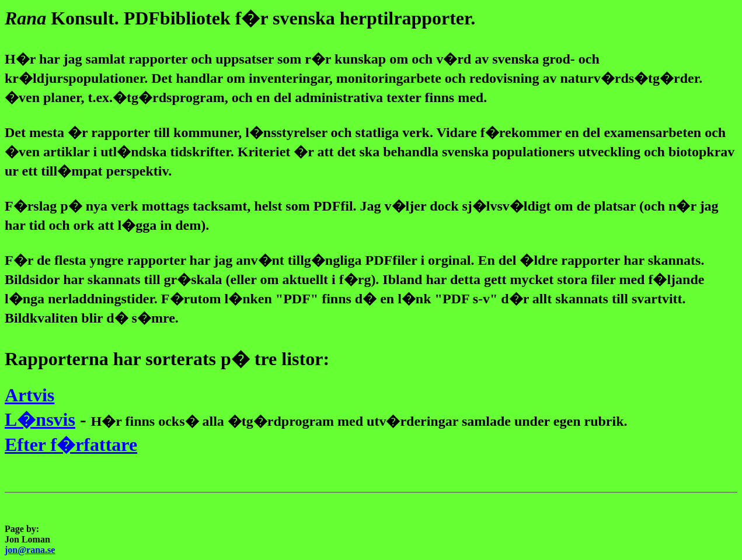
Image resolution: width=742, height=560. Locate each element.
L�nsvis (40, 419)
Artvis (29, 395)
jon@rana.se (30, 550)
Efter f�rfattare (71, 444)
